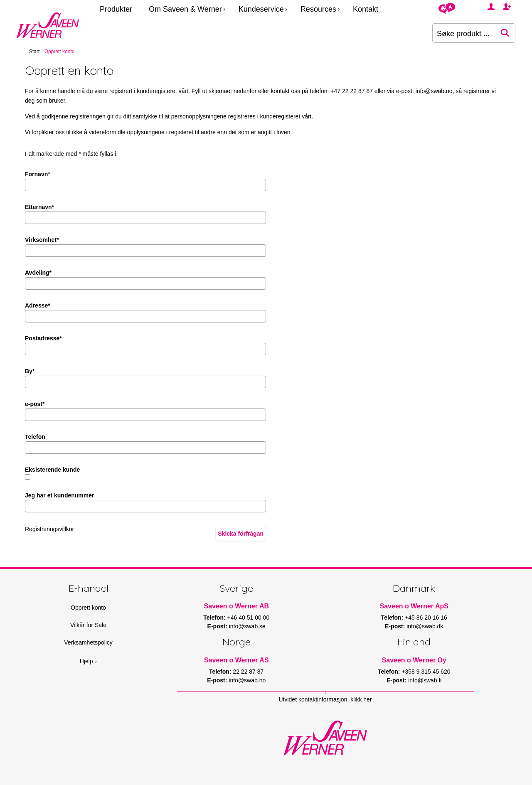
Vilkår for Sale (88, 625)
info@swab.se (247, 626)
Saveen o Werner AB (237, 606)
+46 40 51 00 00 (249, 618)
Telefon (35, 437)
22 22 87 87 (248, 672)
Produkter (116, 9)
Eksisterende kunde (52, 470)
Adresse (38, 305)
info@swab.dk (425, 626)
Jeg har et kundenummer (60, 495)
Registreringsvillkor (49, 529)
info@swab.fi (425, 680)
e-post (35, 404)
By (30, 371)
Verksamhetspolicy (88, 642)
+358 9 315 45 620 (426, 672)
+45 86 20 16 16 (426, 618)
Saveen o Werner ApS (414, 606)
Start (34, 52)
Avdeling (38, 273)
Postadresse (43, 338)
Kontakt (366, 9)
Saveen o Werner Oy (414, 660)
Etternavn (39, 207)
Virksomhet (42, 240)
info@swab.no (434, 91)
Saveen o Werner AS (236, 660)
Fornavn (38, 174)
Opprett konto (88, 608)
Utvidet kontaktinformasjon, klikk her (325, 699)
